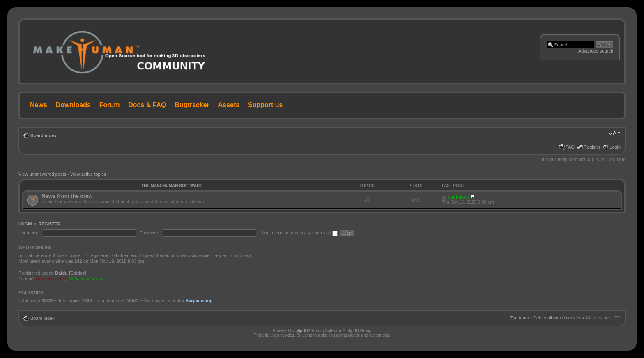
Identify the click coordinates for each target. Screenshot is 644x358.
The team (520, 318)
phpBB (301, 331)
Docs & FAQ (147, 105)
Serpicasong (199, 301)
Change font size (615, 134)
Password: (150, 233)
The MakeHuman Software (172, 186)
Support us (265, 105)
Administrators (51, 279)
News (39, 105)
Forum (110, 105)
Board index (44, 135)
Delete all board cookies (557, 318)
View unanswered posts (42, 174)
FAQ (570, 147)
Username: (30, 233)
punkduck (458, 197)
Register (592, 147)
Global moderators (86, 279)
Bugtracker (192, 105)
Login (615, 147)
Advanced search (596, 51)
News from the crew (67, 196)
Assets (229, 105)
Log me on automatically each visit (300, 233)
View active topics (88, 174)
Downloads (73, 105)
